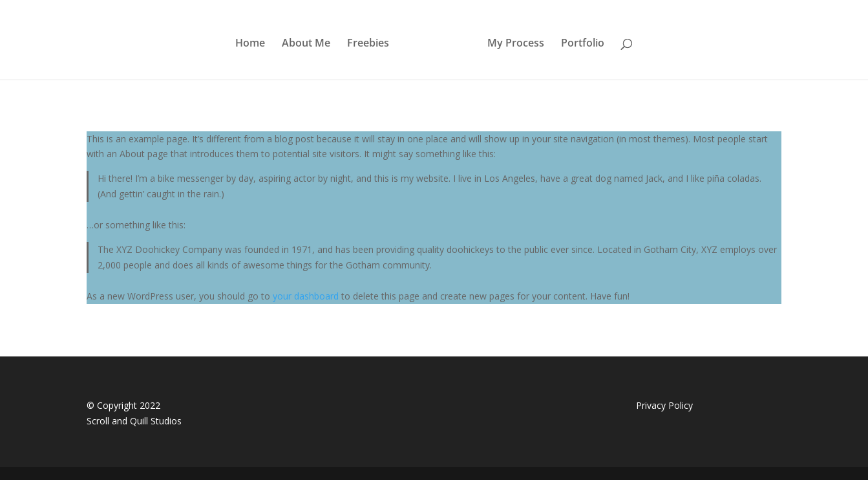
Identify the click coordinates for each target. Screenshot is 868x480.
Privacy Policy (664, 405)
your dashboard (306, 296)
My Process (516, 44)
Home (250, 44)
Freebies (368, 44)
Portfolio (583, 44)
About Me (306, 44)
